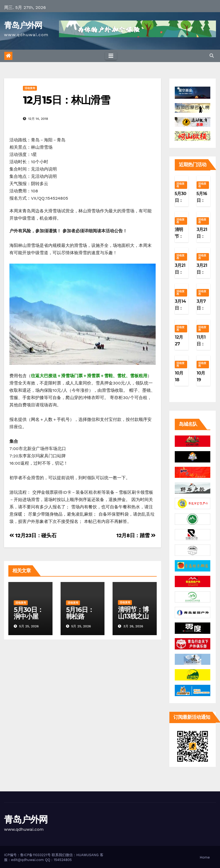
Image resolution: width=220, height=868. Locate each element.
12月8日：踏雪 (136, 535)
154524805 (63, 860)
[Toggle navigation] (111, 56)
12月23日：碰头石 (33, 535)
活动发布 (30, 88)
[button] (212, 56)
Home (205, 857)
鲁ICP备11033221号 (35, 855)
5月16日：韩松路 (80, 613)
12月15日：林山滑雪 (66, 100)
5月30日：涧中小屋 (29, 613)
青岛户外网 (23, 25)
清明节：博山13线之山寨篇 (133, 616)
